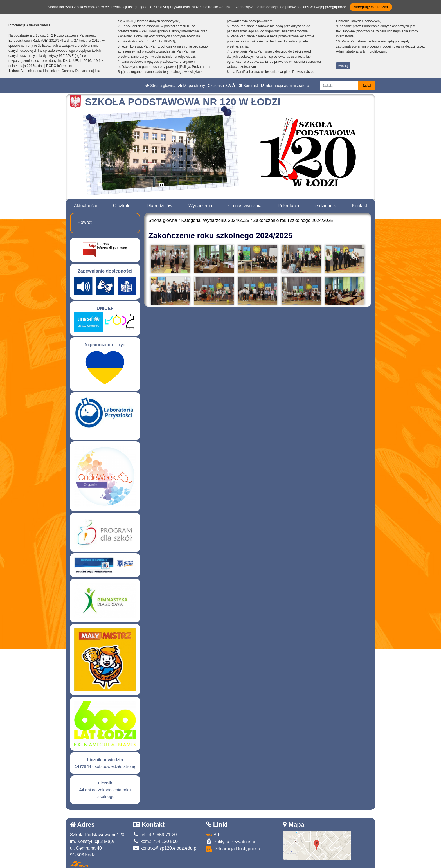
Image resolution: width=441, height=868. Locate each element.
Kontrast (248, 86)
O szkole (122, 206)
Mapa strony (192, 86)
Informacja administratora (285, 86)
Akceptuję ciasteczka (371, 7)
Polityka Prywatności (230, 841)
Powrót (85, 222)
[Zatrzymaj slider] (161, 186)
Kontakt (359, 206)
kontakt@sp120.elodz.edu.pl (165, 848)
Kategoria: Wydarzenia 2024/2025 (215, 220)
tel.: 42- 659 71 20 (155, 835)
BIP (213, 835)
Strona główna (160, 86)
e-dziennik (326, 206)
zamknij (343, 66)
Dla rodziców (159, 206)
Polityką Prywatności (173, 7)
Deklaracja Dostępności (233, 849)
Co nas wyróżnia (245, 206)
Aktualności (85, 206)
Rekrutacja (288, 206)
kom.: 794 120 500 (155, 841)
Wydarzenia (200, 206)
